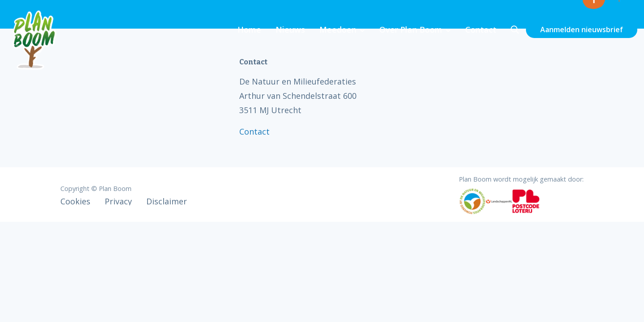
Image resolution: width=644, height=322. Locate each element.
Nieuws (290, 30)
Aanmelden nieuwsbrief (582, 30)
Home (249, 30)
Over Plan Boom (411, 30)
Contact (481, 30)
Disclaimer (167, 201)
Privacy (118, 201)
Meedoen (338, 30)
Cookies (75, 201)
